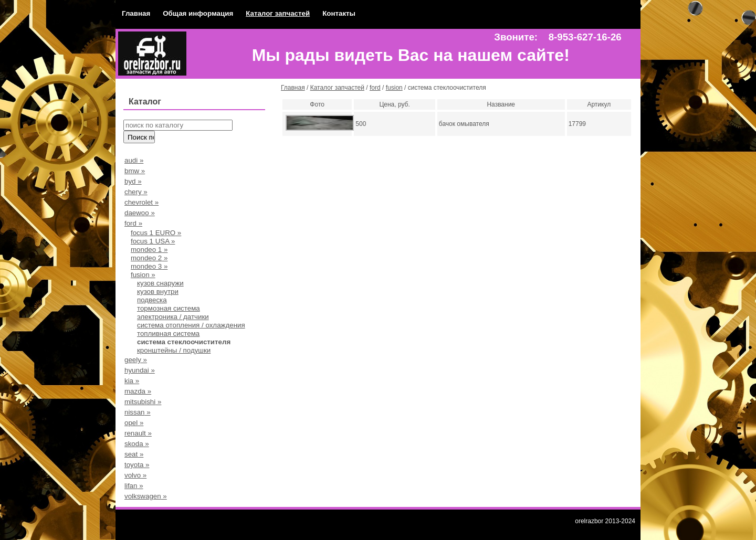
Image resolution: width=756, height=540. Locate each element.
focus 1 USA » (153, 241)
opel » (134, 423)
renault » (138, 433)
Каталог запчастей (278, 13)
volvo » (135, 475)
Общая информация (198, 13)
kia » (132, 381)
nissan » (138, 412)
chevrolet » (141, 202)
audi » (134, 160)
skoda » (137, 444)
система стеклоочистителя (184, 342)
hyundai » (140, 370)
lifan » (134, 486)
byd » (133, 181)
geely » (136, 360)
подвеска (152, 300)
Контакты (339, 13)
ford (375, 88)
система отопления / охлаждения (191, 325)
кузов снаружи (160, 283)
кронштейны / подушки (174, 350)
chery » (136, 192)
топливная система (168, 333)
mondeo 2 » (149, 258)
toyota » (137, 465)
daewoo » (140, 213)
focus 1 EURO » (156, 233)
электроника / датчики (173, 317)
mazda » (138, 391)
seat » (134, 454)
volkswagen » (146, 496)
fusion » (143, 275)
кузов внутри (158, 292)
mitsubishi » (143, 402)
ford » (133, 223)
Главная (136, 13)
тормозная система (169, 308)
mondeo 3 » (149, 266)
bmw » (135, 171)
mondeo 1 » (149, 250)
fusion (394, 88)
